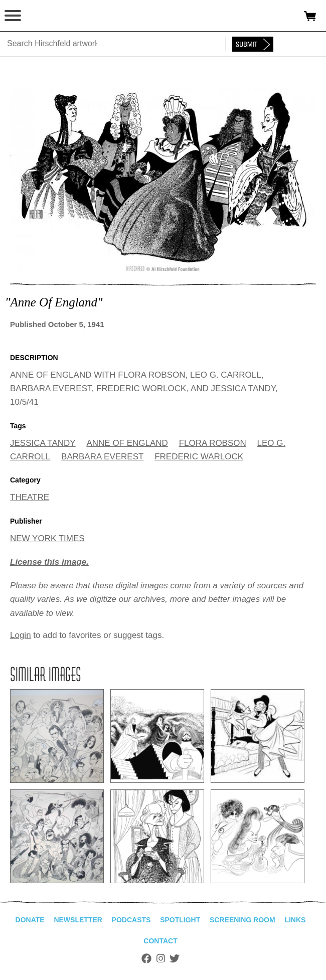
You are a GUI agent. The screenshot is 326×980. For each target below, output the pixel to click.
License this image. (49, 562)
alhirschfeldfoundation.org (43, 16)
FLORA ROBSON (213, 443)
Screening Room (242, 920)
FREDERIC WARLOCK (199, 457)
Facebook (146, 958)
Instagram (161, 958)
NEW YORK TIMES (47, 538)
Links (295, 920)
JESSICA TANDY (43, 443)
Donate (30, 920)
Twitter (175, 958)
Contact (160, 941)
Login (21, 635)
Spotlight (180, 920)
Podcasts (131, 920)
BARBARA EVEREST (102, 457)
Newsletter (78, 920)
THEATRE (30, 497)
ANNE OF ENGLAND (127, 443)
